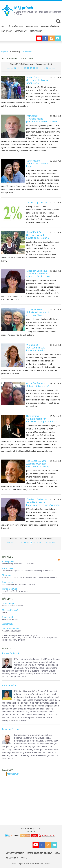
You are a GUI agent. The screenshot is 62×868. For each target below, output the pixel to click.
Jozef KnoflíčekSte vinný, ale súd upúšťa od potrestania (37, 235)
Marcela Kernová (10, 610)
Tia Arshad (7, 575)
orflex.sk (47, 864)
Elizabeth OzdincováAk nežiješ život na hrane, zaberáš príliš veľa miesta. (43, 502)
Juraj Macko (8, 624)
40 (40, 68)
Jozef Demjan (9, 603)
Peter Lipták (8, 617)
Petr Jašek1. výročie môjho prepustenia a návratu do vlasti (42, 119)
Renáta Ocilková (10, 653)
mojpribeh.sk (13, 774)
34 (22, 68)
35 (25, 68)
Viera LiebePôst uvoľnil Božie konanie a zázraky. (36, 348)
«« (12, 68)
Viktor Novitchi (9, 568)
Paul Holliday (8, 582)
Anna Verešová (10, 685)
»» (50, 68)
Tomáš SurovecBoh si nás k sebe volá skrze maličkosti (38, 312)
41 (44, 68)
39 (37, 68)
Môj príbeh (24, 8)
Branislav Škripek (11, 729)
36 (28, 68)
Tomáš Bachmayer (11, 629)
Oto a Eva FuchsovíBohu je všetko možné (38, 385)
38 (34, 68)
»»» (54, 68)
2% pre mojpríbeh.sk (37, 202)
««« (8, 68)
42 (47, 68)
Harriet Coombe (10, 589)
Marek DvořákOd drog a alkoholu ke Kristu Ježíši (37, 80)
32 (15, 68)
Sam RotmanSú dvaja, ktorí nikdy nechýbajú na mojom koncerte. (42, 419)
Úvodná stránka (27, 52)
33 (18, 68)
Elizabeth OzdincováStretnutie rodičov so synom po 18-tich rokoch (39, 274)
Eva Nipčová (8, 562)
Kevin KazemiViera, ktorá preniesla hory (37, 164)
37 (31, 68)
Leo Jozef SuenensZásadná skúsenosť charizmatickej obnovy (38, 464)
